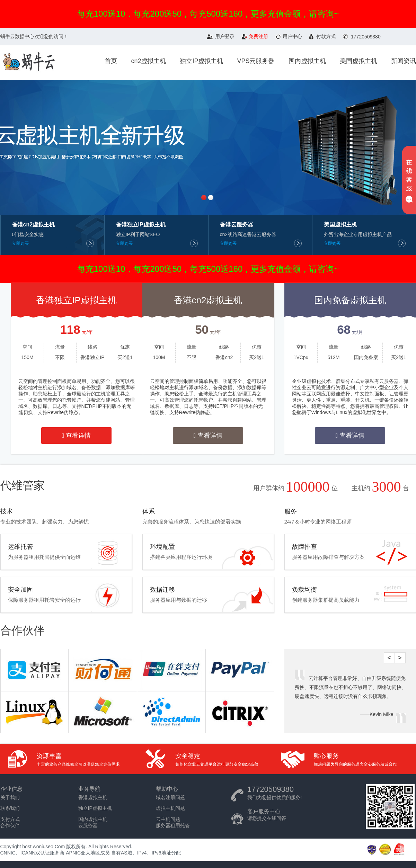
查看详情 (77, 436)
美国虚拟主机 (359, 61)
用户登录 (225, 36)
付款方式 (326, 36)
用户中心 (292, 36)
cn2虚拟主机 (148, 61)
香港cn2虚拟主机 (208, 300)
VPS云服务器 (256, 61)
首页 (111, 61)
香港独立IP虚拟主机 (76, 300)
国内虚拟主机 (307, 61)
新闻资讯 (404, 61)
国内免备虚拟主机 (350, 300)
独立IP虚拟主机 (201, 61)
